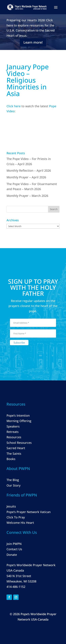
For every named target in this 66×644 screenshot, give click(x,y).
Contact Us (14, 549)
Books (11, 459)
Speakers (13, 426)
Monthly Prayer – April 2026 (26, 177)
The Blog (13, 480)
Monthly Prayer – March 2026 (27, 196)
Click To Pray (16, 517)
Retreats (13, 432)
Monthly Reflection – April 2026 (29, 171)
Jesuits (11, 506)
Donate (12, 555)
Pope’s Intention (18, 415)
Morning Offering (19, 421)
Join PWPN (14, 544)
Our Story (13, 485)
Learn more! (33, 42)
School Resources (19, 443)
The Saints (14, 454)
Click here (14, 106)
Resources (14, 437)
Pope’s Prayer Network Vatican (29, 512)
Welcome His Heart (20, 523)
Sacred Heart (16, 448)
